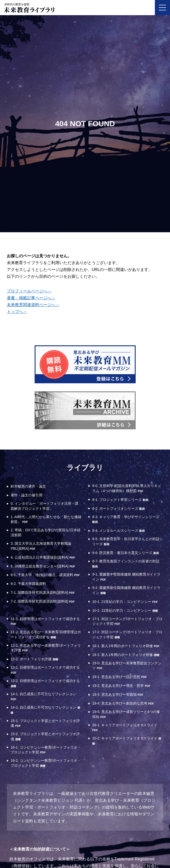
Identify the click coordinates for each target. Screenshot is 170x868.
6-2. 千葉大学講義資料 (28, 584)
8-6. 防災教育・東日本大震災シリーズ (126, 553)
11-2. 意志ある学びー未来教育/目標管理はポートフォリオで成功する (46, 634)
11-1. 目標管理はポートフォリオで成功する (45, 621)
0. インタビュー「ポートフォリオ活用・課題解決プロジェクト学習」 (44, 506)
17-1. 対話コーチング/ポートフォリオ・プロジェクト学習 (127, 621)
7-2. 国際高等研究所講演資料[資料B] (43, 601)
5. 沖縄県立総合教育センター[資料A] (43, 566)
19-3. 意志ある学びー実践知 (118, 694)
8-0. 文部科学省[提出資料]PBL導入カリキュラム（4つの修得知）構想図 (127, 488)
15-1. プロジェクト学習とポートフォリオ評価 (45, 723)
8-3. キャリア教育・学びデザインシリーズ (126, 519)
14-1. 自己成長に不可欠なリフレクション (43, 696)
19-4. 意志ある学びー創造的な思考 (123, 703)
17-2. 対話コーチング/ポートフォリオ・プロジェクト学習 (127, 634)
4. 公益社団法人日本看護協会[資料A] (43, 557)
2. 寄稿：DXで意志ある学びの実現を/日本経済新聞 (46, 533)
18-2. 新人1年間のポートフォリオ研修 (126, 655)
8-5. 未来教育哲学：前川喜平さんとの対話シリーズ (128, 541)
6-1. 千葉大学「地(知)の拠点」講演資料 (45, 575)
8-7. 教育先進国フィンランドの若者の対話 (126, 564)
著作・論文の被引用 (27, 495)
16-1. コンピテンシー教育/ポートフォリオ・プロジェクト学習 (46, 750)
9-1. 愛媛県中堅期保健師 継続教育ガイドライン (126, 577)
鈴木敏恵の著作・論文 (28, 486)
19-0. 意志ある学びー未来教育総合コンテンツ (127, 666)
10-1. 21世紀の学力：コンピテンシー (125, 602)
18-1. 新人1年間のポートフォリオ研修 (126, 646)
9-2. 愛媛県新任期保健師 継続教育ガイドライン (126, 590)
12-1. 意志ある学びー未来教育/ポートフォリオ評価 (46, 648)
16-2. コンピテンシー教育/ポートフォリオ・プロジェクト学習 (46, 763)
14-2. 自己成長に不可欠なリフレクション (45, 710)
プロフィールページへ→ (29, 291)
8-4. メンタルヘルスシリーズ (118, 531)
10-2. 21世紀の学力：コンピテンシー (125, 610)
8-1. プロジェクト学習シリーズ (120, 500)
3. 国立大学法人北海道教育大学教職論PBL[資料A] (41, 546)
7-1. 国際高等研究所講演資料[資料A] (43, 592)
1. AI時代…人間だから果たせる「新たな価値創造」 (46, 519)
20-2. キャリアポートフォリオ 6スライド (127, 741)
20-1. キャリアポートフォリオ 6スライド (125, 727)
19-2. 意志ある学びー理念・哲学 (121, 686)
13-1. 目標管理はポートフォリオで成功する (45, 670)
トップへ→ (17, 312)
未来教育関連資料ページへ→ (33, 305)
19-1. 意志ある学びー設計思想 (119, 677)
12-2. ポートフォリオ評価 (34, 659)
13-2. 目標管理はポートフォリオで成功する (45, 683)
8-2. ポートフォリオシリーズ (118, 509)
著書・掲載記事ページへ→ (31, 298)
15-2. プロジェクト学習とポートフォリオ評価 (45, 736)
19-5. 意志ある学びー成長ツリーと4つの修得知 (126, 714)
